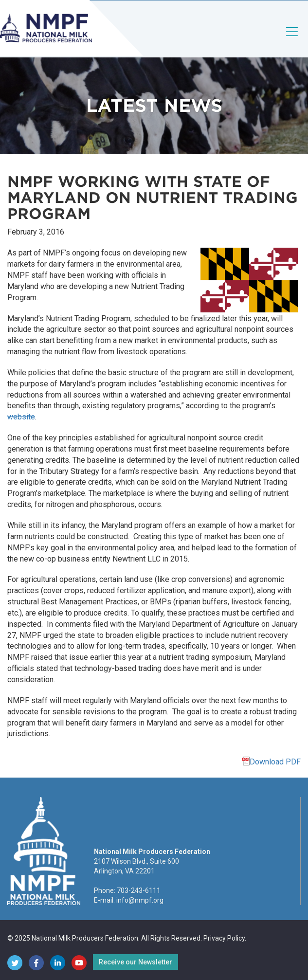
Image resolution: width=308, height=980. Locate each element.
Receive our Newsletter (136, 962)
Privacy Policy (224, 938)
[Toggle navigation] (292, 40)
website (21, 417)
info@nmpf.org (140, 900)
